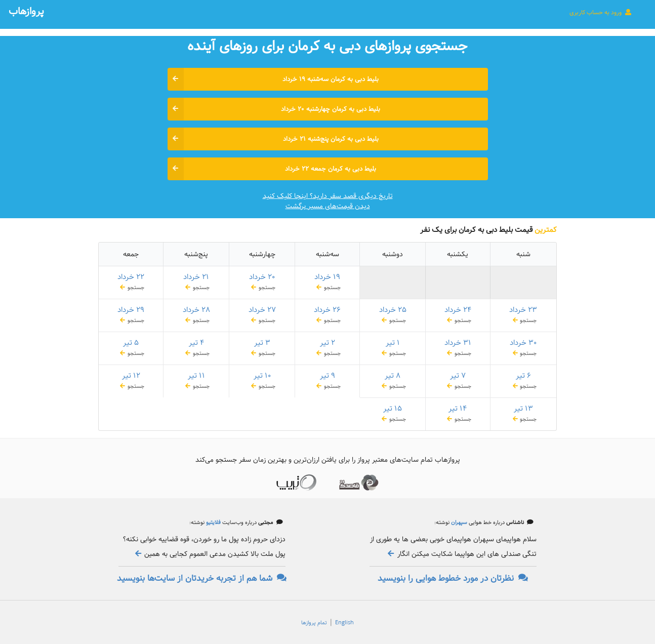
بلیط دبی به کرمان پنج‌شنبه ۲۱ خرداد (273, 139)
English (344, 623)
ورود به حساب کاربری (601, 12)
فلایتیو (213, 522)
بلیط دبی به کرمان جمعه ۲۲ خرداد (272, 169)
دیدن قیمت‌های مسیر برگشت (328, 206)
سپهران (458, 522)
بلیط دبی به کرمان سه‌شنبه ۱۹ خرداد (273, 79)
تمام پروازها (314, 623)
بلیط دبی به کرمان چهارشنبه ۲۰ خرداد (274, 109)
